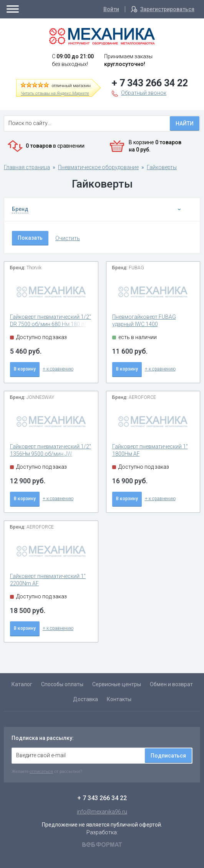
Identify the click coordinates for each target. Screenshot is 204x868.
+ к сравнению (58, 369)
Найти (185, 124)
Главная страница (27, 167)
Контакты (119, 699)
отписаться (41, 771)
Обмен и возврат (171, 684)
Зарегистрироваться (167, 9)
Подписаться (168, 756)
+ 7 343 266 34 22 (150, 83)
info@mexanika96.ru (102, 812)
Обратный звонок (144, 93)
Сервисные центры (117, 684)
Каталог (22, 684)
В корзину (25, 369)
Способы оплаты (62, 684)
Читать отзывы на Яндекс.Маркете (55, 93)
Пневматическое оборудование (98, 167)
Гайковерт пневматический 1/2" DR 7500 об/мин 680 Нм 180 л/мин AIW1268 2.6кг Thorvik (51, 324)
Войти (111, 9)
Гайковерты (162, 167)
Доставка (85, 699)
